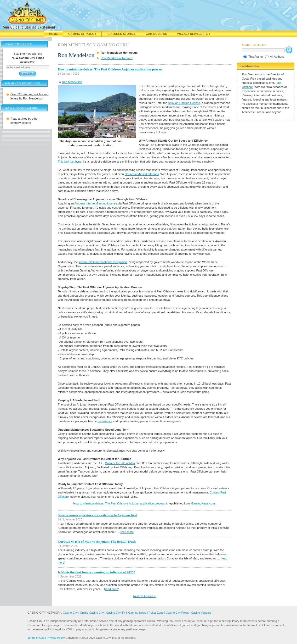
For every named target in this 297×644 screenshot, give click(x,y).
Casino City (70, 613)
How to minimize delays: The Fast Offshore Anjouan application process (110, 69)
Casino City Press (177, 613)
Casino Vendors (201, 613)
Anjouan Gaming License (184, 103)
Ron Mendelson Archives (117, 58)
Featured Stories (121, 34)
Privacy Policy (56, 638)
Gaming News (156, 34)
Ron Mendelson (72, 82)
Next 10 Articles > (145, 596)
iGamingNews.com (203, 503)
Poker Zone (156, 613)
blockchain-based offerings (142, 174)
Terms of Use (36, 638)
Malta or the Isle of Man (120, 463)
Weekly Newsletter (194, 34)
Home (53, 34)
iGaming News (137, 613)
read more (127, 532)
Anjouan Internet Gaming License (96, 203)
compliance (105, 421)
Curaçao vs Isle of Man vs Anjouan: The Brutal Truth (97, 542)
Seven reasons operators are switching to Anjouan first (97, 515)
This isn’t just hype (70, 162)
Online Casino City (92, 613)
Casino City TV (116, 613)
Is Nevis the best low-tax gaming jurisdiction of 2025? (96, 572)
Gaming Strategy (82, 34)
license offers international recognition (103, 262)
